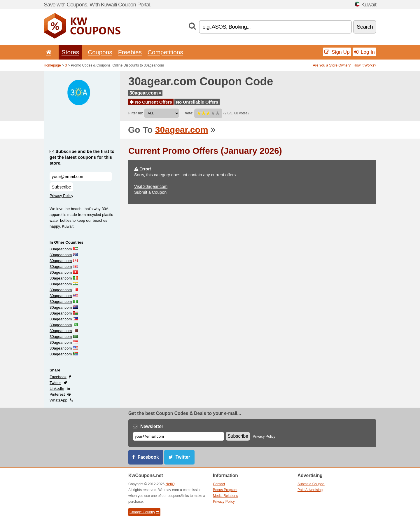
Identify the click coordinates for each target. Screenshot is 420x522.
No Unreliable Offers (197, 102)
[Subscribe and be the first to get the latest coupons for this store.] (81, 176)
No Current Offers (151, 102)
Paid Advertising (310, 490)
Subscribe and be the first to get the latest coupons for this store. (82, 157)
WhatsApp (58, 400)
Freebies (130, 52)
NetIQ (170, 484)
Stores (70, 52)
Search (365, 27)
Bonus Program (225, 490)
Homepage (52, 65)
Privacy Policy (61, 196)
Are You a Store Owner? (332, 65)
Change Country (144, 512)
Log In (364, 52)
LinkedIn (57, 389)
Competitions (165, 52)
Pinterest (57, 394)
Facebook (58, 377)
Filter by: (136, 113)
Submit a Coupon (150, 192)
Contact (219, 484)
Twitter (55, 383)
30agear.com (145, 93)
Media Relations (225, 496)
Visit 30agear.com (151, 186)
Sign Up (337, 52)
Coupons (100, 52)
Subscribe (61, 187)
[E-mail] (178, 436)
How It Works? (365, 65)
